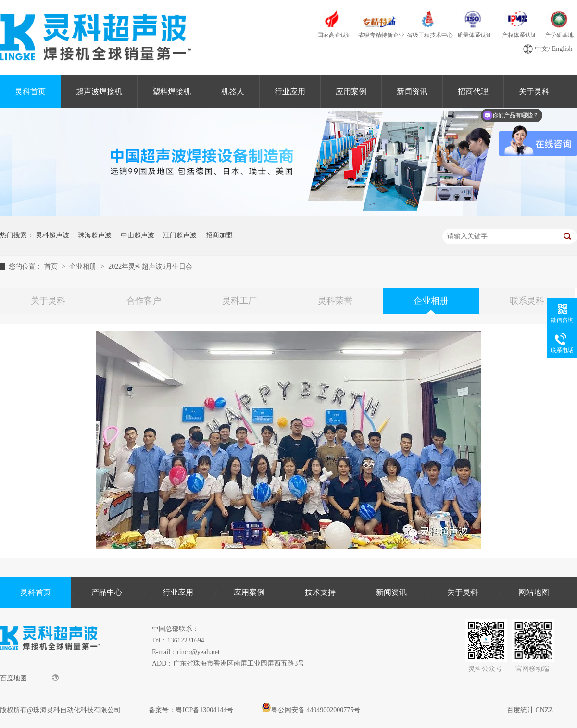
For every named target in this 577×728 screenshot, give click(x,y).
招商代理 (473, 92)
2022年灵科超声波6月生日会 (150, 266)
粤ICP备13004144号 (204, 710)
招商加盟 (219, 235)
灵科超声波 (52, 235)
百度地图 (29, 678)
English (562, 49)
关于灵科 (48, 301)
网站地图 (534, 592)
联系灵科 (527, 301)
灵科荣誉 (335, 301)
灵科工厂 (239, 301)
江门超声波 (180, 235)
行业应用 (290, 92)
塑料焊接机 (172, 92)
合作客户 (144, 301)
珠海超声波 (95, 235)
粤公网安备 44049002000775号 (311, 710)
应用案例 (351, 92)
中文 (541, 49)
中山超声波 (138, 235)
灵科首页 (30, 92)
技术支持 (320, 592)
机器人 (233, 92)
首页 (52, 266)
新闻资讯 (412, 92)
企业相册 (84, 266)
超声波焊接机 (99, 92)
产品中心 (107, 592)
